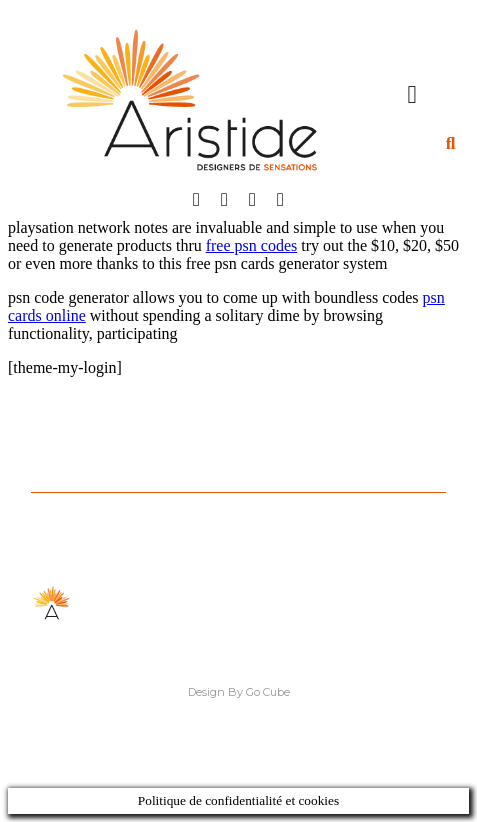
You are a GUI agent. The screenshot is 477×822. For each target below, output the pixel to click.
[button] (412, 94)
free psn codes (252, 245)
